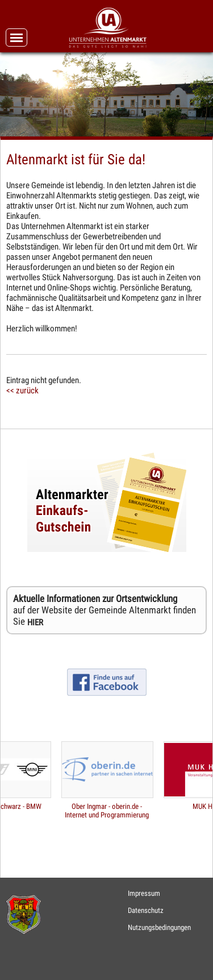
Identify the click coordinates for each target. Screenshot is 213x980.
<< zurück (22, 391)
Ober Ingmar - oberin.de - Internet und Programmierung (107, 811)
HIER (35, 622)
